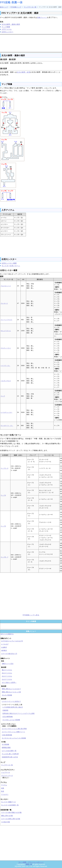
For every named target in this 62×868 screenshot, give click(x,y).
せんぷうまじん (6, 331)
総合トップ (4, 7)
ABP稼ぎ (4, 650)
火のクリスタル (7, 676)
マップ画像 (6, 27)
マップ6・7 (4, 557)
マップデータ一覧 (30, 7)
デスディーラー (6, 348)
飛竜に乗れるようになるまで (11, 689)
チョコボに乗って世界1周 (10, 754)
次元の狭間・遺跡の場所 (11, 24)
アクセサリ (5, 794)
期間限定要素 (6, 748)
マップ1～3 (4, 468)
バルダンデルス (6, 381)
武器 (3, 788)
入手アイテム (7, 29)
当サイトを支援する (7, 634)
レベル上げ (5, 644)
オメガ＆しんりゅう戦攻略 (11, 720)
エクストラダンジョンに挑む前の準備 (14, 729)
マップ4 (3, 495)
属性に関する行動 (7, 816)
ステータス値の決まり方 (9, 654)
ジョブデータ (5, 772)
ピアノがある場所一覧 (9, 751)
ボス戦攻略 (5, 744)
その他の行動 (5, 822)
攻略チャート (42, 17)
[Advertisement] (31, 43)
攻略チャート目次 (8, 664)
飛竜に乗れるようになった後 (11, 692)
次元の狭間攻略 (8, 717)
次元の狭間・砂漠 (24, 72)
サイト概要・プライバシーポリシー (31, 862)
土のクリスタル (7, 679)
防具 (3, 791)
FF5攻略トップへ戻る (31, 615)
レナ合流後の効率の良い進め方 (13, 707)
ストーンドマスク (7, 320)
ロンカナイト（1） (7, 426)
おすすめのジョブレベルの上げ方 (12, 641)
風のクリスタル (7, 670)
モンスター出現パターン (11, 266)
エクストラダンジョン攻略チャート (13, 732)
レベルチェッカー (7, 412)
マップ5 (3, 526)
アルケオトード (6, 286)
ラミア (3, 396)
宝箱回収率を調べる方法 (10, 757)
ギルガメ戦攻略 (7, 695)
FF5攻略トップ (16, 7)
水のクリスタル (7, 673)
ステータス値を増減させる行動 (11, 812)
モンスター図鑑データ (8, 802)
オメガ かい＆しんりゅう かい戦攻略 (14, 738)
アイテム (4, 785)
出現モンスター (7, 32)
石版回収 (5, 710)
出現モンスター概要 (9, 263)
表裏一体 (29, 864)
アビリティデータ (7, 776)
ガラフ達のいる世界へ (9, 683)
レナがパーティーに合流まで (11, 701)
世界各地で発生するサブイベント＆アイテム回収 (18, 713)
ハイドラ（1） (5, 366)
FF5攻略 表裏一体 (11, 2)
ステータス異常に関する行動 (11, 819)
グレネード (4, 303)
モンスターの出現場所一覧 (10, 805)
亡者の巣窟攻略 (7, 735)
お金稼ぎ (4, 647)
